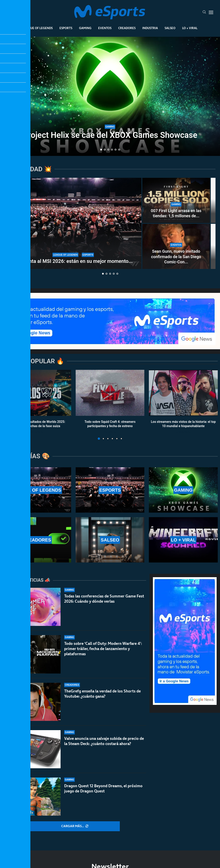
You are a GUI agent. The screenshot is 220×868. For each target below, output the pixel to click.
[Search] (204, 12)
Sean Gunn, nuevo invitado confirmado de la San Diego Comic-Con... (176, 257)
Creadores (127, 28)
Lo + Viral (190, 28)
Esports (66, 28)
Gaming (85, 28)
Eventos (105, 28)
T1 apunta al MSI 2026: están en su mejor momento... (73, 261)
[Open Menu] (211, 12)
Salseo (170, 28)
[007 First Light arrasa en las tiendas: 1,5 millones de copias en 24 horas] (176, 200)
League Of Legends (38, 28)
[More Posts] (75, 826)
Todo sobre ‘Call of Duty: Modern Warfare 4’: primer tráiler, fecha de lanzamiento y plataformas (103, 652)
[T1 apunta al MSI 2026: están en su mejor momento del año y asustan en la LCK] (73, 223)
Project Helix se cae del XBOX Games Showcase (110, 135)
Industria (150, 28)
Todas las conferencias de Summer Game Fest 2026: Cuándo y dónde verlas (104, 599)
